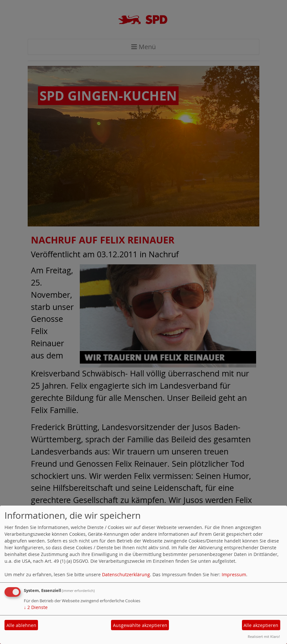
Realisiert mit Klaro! (264, 636)
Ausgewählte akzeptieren (140, 625)
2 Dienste (36, 607)
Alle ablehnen (21, 625)
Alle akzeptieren (261, 625)
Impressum (234, 574)
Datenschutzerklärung (126, 574)
